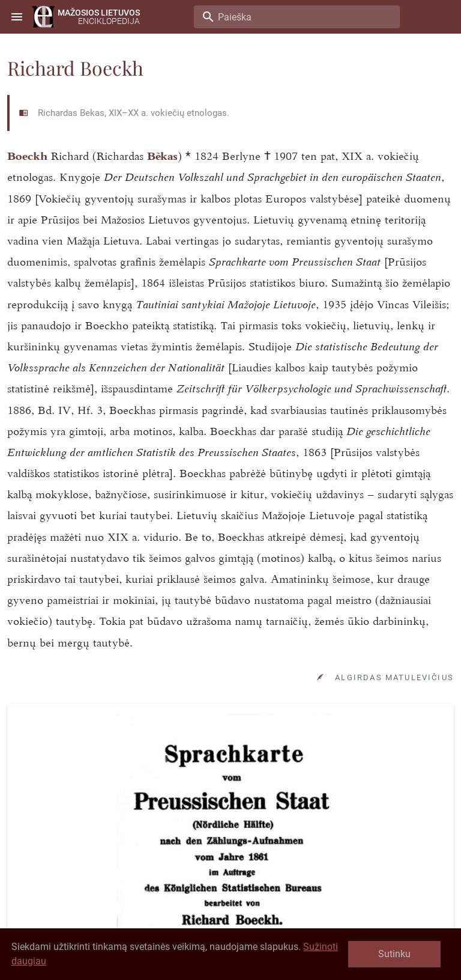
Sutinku (394, 954)
